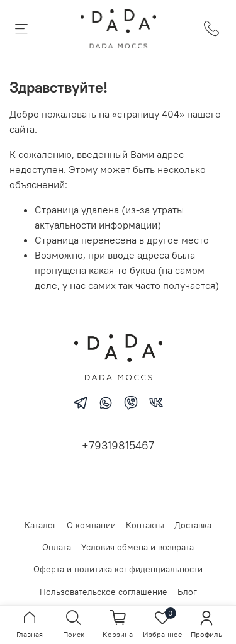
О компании (91, 525)
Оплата (57, 547)
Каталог (41, 525)
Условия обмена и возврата (138, 547)
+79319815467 (118, 445)
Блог (187, 592)
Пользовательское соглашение (104, 592)
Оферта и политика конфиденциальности (118, 569)
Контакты (145, 525)
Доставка (193, 525)
